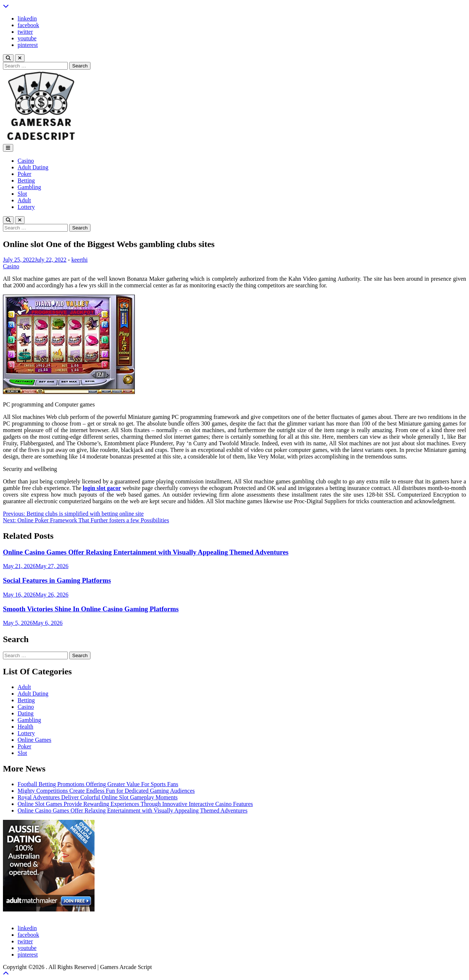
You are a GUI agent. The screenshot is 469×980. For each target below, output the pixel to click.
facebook (28, 25)
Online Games (34, 740)
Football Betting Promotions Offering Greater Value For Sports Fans (98, 784)
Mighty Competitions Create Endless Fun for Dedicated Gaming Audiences (106, 791)
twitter (25, 32)
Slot (22, 194)
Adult (24, 200)
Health (25, 727)
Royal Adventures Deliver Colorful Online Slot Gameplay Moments (98, 797)
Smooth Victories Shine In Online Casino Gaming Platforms (91, 609)
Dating (26, 713)
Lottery (26, 207)
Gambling (29, 187)
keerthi (80, 260)
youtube (27, 38)
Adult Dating (33, 167)
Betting (26, 180)
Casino (26, 161)
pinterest (28, 45)
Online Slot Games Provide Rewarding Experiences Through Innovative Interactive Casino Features (135, 804)
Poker (24, 174)
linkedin (27, 19)
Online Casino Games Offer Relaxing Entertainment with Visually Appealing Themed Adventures (146, 552)
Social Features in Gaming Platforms (57, 580)
